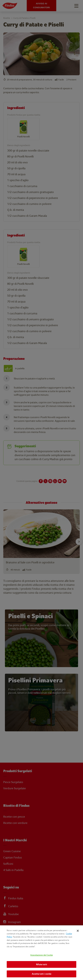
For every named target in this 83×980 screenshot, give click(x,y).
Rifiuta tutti (41, 964)
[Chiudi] (78, 931)
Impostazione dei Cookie (41, 955)
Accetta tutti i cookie (41, 974)
